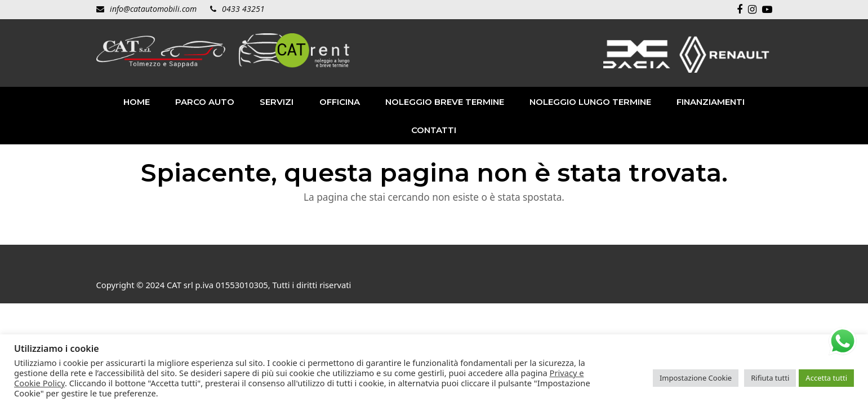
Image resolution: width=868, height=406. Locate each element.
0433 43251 (243, 9)
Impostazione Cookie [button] (696, 378)
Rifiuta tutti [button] (770, 378)
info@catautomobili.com (153, 9)
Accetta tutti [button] (826, 378)
